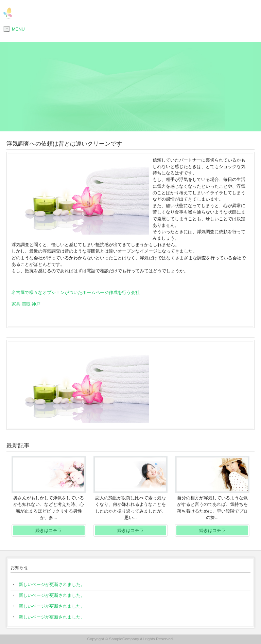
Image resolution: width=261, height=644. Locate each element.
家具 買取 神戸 (26, 304)
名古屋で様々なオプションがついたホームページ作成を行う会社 (76, 292)
